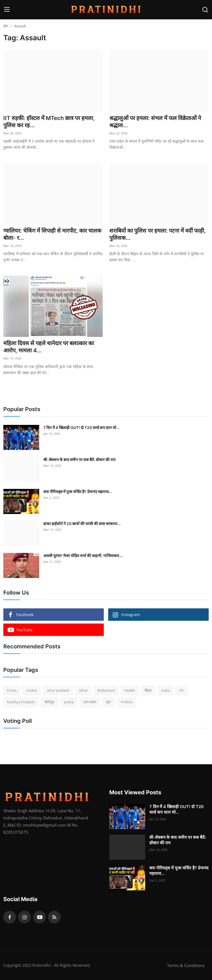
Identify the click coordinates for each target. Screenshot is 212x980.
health (130, 690)
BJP (109, 702)
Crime (12, 690)
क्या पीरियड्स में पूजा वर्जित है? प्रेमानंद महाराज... (78, 492)
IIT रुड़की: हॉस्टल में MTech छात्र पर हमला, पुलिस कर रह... (49, 122)
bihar (84, 690)
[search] (205, 10)
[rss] (54, 917)
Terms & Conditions (186, 965)
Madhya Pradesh (21, 702)
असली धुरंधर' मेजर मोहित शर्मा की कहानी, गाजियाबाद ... (83, 556)
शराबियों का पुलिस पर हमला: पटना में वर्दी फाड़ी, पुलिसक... (157, 234)
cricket (32, 690)
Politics (127, 702)
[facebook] (10, 917)
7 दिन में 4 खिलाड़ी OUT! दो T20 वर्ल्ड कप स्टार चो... (81, 428)
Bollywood (106, 690)
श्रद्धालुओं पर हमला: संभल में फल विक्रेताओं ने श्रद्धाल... (155, 122)
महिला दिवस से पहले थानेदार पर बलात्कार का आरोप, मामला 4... (49, 347)
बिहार (148, 690)
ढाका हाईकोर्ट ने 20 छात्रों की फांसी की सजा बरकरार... (82, 524)
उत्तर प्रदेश (90, 702)
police (69, 702)
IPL (182, 690)
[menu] (7, 10)
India (165, 690)
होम (6, 26)
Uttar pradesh (58, 690)
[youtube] (39, 917)
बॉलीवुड (49, 702)
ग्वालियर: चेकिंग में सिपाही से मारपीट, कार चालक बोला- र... (52, 234)
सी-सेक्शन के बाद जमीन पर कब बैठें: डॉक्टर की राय (79, 460)
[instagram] (25, 917)
